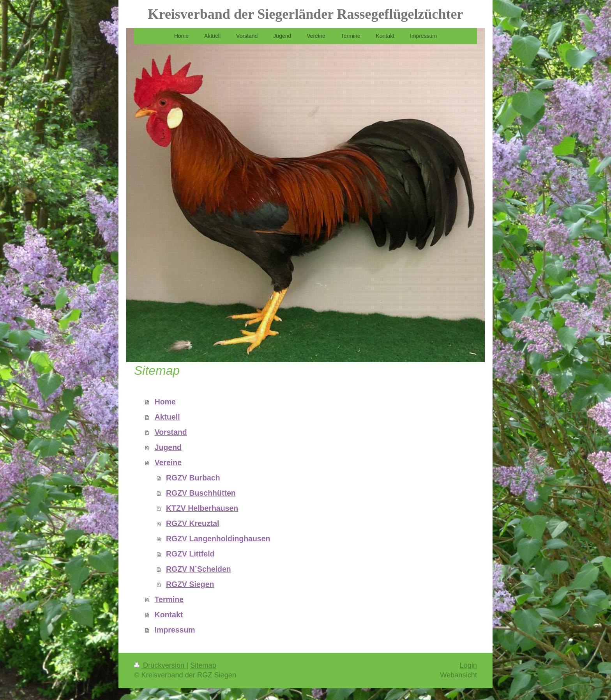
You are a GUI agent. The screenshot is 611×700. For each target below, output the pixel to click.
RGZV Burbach (193, 478)
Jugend (168, 447)
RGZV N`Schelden (199, 569)
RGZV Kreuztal (193, 523)
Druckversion (160, 665)
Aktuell (167, 417)
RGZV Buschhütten (201, 493)
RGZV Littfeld (190, 554)
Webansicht (458, 675)
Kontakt (169, 615)
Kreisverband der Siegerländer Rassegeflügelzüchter (306, 14)
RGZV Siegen (190, 584)
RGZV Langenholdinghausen (218, 539)
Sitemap (203, 665)
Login (468, 665)
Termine (169, 599)
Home (165, 402)
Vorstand (171, 432)
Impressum (175, 630)
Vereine (168, 463)
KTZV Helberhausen (202, 508)
